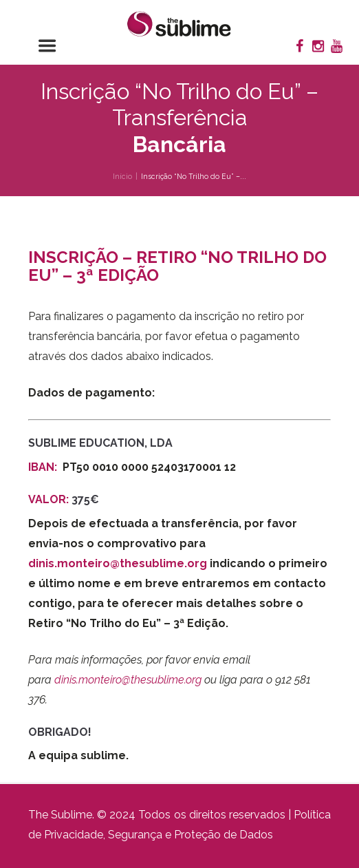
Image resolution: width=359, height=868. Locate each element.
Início (122, 176)
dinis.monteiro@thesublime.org (118, 563)
